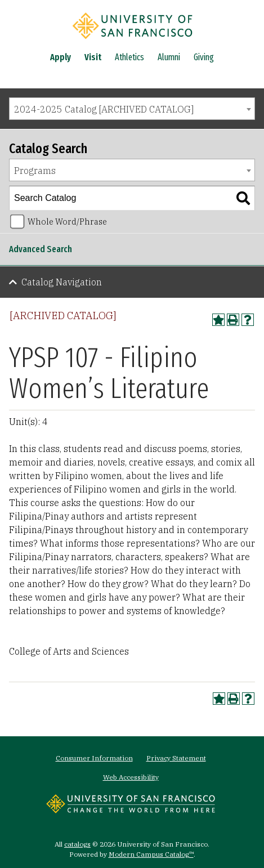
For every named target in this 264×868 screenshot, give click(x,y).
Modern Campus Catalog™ (151, 854)
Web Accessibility (131, 777)
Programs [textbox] (35, 171)
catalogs (77, 844)
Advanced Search (41, 249)
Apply (61, 57)
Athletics (129, 57)
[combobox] (132, 109)
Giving (204, 57)
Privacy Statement (176, 758)
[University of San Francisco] (132, 41)
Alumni (169, 57)
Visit (93, 57)
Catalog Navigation (62, 282)
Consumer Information (94, 758)
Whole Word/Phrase (67, 222)
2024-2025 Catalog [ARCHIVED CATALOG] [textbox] (104, 109)
